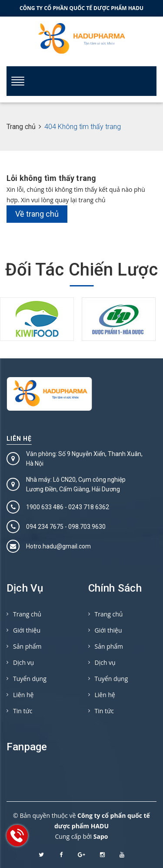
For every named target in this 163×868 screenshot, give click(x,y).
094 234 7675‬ (45, 527)
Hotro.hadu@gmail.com (58, 546)
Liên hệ (19, 439)
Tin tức (23, 711)
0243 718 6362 (89, 507)
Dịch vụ (23, 662)
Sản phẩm (27, 646)
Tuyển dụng (30, 679)
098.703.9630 (87, 527)
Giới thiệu (27, 630)
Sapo (101, 836)
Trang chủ (27, 614)
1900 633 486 (45, 507)
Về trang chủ (37, 214)
